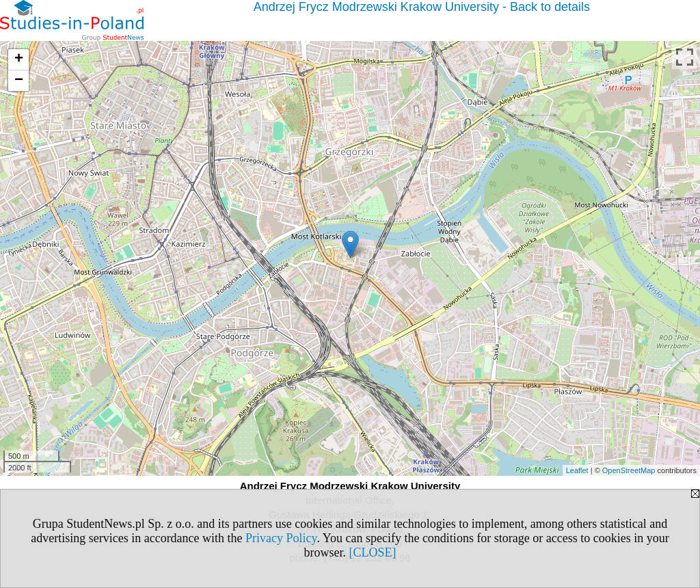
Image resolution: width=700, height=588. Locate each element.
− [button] (19, 81)
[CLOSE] (373, 552)
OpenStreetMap (629, 470)
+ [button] (19, 59)
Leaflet (577, 470)
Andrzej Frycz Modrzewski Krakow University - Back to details (422, 7)
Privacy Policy (281, 538)
